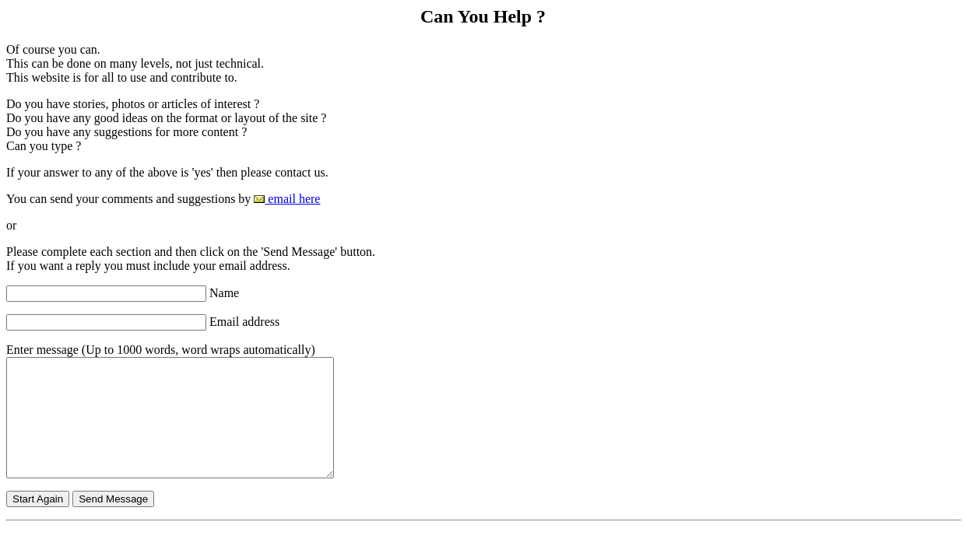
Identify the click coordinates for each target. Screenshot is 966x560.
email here (287, 199)
